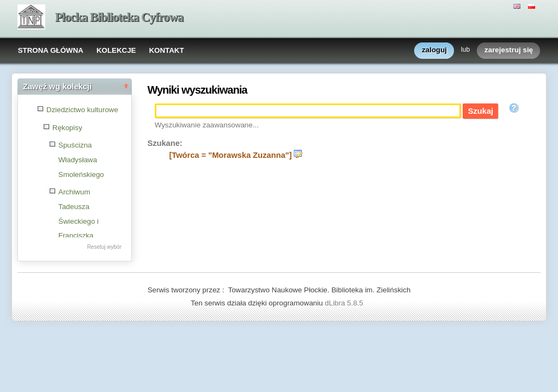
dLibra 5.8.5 (345, 303)
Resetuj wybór (104, 247)
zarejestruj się (509, 50)
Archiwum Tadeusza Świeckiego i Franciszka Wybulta (78, 221)
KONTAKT (166, 50)
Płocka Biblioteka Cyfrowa (119, 17)
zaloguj (434, 50)
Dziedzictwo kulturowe (82, 110)
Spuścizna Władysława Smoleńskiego (81, 160)
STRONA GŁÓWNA (51, 50)
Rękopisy (67, 128)
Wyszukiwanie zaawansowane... (207, 125)
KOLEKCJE (116, 50)
